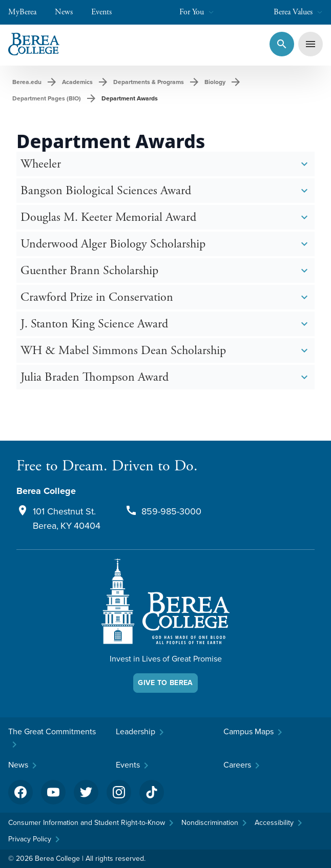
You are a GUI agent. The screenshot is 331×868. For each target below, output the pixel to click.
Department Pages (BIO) (47, 98)
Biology (215, 82)
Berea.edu (27, 82)
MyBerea (27, 12)
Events (107, 12)
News (69, 12)
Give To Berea (165, 683)
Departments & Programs (149, 82)
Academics (77, 82)
